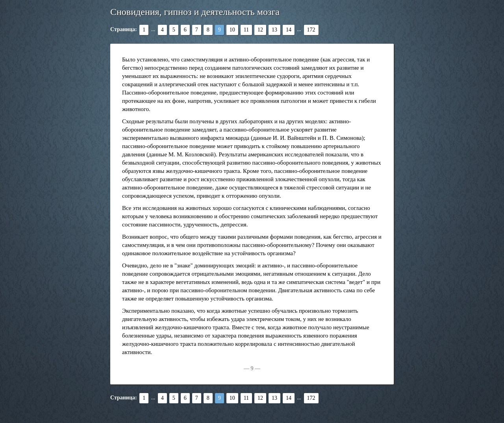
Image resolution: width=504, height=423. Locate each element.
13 (274, 30)
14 (289, 30)
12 (260, 30)
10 (232, 30)
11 (246, 30)
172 (311, 30)
